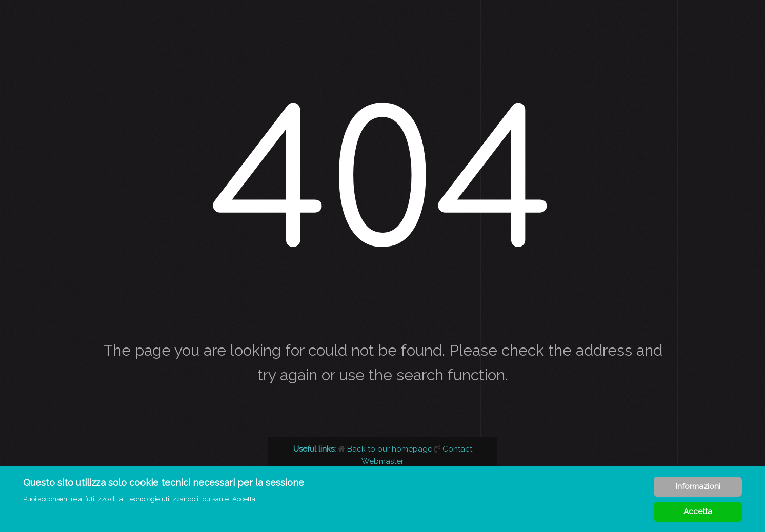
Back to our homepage (386, 449)
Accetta (698, 511)
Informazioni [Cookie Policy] (698, 486)
